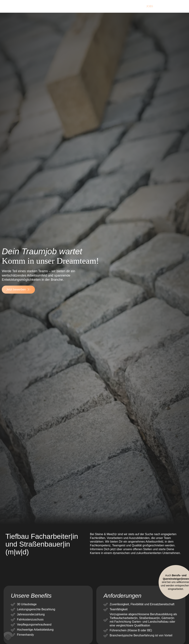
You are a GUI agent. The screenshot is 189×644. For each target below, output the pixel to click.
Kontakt (170, 6)
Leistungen (99, 6)
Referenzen (127, 6)
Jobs (150, 6)
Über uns (73, 6)
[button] (8, 636)
